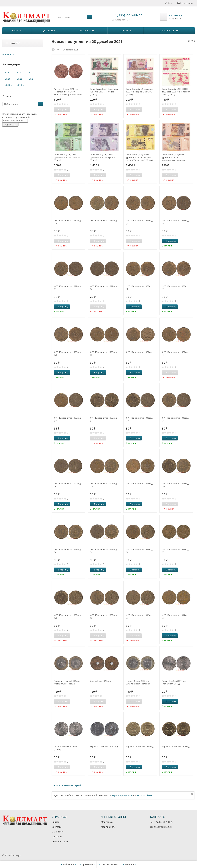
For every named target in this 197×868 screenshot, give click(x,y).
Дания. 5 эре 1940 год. (101, 681)
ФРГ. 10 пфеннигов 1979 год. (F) (139, 353)
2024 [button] (32, 73)
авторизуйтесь (145, 795)
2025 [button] (20, 73)
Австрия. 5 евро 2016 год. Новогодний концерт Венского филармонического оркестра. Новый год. (68, 92)
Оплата (17, 31)
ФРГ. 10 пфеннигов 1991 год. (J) (68, 551)
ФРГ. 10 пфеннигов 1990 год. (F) (104, 419)
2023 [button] (8, 79)
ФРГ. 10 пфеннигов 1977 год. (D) (175, 222)
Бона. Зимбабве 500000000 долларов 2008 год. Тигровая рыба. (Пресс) (176, 92)
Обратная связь (169, 31)
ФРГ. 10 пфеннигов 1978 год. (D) (139, 288)
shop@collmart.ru (163, 827)
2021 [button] (32, 79)
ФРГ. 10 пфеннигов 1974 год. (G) (68, 222)
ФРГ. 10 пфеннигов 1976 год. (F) (104, 222)
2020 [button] (8, 85)
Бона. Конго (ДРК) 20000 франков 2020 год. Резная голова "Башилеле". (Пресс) (139, 157)
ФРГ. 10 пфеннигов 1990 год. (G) (139, 419)
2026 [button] (8, 73)
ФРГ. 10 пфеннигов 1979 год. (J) (175, 353)
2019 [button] (20, 85)
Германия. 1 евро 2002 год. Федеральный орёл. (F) (67, 682)
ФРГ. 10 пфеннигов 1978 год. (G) (68, 353)
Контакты (125, 31)
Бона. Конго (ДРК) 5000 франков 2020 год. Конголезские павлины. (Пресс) (174, 157)
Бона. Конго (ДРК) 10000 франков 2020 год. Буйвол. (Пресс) (103, 157)
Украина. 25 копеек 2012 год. (176, 747)
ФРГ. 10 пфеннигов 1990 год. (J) (175, 419)
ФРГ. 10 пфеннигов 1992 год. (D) (139, 551)
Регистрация (185, 3)
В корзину (169, 241)
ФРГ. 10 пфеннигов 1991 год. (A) (104, 551)
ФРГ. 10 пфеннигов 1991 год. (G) (175, 485)
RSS (192, 41)
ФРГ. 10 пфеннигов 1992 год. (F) (175, 551)
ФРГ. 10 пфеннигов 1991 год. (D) (104, 485)
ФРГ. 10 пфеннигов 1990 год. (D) (68, 419)
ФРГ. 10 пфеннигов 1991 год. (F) (139, 485)
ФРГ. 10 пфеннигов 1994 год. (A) (175, 616)
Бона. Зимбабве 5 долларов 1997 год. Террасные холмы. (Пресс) (140, 92)
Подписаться (10, 125)
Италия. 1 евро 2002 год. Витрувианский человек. (138, 682)
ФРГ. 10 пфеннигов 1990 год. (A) (68, 485)
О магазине (87, 31)
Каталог (13, 43)
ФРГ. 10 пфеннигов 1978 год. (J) (104, 353)
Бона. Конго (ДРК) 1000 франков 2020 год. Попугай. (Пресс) (67, 157)
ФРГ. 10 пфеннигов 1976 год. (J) (139, 222)
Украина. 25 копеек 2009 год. (140, 747)
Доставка (49, 31)
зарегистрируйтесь (122, 795)
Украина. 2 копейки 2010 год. (104, 747)
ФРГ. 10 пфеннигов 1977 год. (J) (104, 288)
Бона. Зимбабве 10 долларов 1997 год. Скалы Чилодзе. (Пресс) (104, 92)
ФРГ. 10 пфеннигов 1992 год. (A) (139, 616)
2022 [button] (20, 79)
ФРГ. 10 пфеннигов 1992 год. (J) (104, 616)
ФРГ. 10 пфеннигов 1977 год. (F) (68, 288)
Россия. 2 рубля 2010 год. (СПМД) (66, 748)
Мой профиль (108, 827)
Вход (169, 3)
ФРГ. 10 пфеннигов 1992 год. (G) (68, 616)
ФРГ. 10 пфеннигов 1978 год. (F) (175, 288)
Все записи (8, 54)
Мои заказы (107, 822)
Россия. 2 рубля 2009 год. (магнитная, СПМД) (174, 682)
